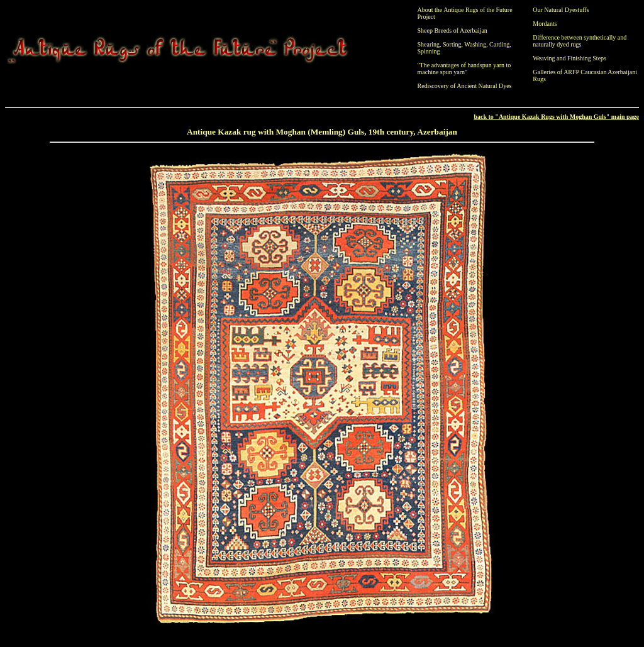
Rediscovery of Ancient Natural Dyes (465, 86)
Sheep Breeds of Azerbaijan (452, 30)
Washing (475, 44)
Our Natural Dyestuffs (561, 10)
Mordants (545, 24)
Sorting (452, 44)
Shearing (429, 44)
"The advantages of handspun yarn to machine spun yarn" (464, 69)
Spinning (429, 51)
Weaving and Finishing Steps (569, 58)
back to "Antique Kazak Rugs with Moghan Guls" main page (556, 117)
